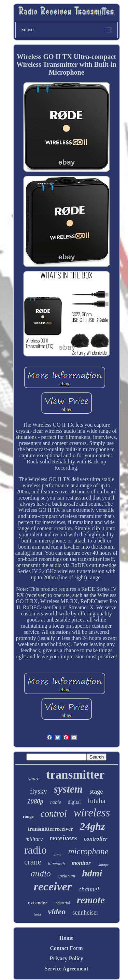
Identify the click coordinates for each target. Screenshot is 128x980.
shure (34, 779)
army (58, 854)
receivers (63, 838)
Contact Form (66, 948)
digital (74, 802)
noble (55, 802)
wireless (92, 813)
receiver (53, 886)
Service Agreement (66, 969)
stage (96, 792)
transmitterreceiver (50, 829)
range (28, 816)
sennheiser (85, 913)
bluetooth (56, 864)
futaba (97, 801)
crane (33, 862)
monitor (81, 863)
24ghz (92, 826)
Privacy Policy (66, 958)
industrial (62, 903)
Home (66, 938)
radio (35, 850)
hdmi (92, 873)
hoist (38, 914)
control (53, 814)
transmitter (75, 775)
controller (96, 839)
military (34, 839)
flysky (39, 791)
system (68, 789)
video (57, 912)
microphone (88, 851)
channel (89, 889)
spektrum (66, 876)
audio (41, 874)
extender (38, 903)
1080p (35, 801)
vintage (103, 864)
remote (91, 900)
